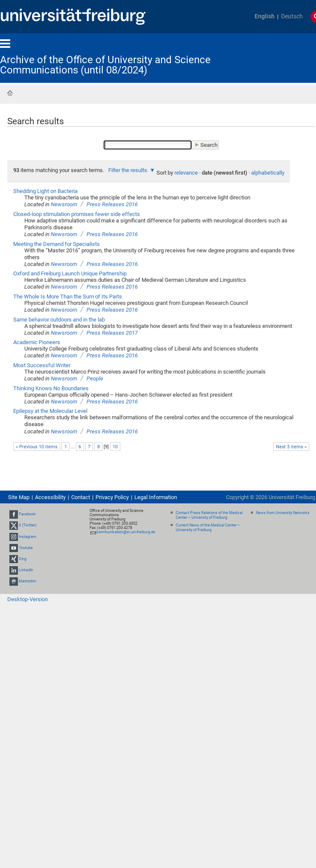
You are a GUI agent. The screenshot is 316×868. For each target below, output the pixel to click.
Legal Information (156, 497)
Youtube (26, 548)
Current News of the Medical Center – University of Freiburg (208, 528)
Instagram (28, 537)
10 (115, 447)
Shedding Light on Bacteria (45, 191)
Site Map (19, 497)
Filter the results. (129, 170)
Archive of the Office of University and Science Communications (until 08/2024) (105, 65)
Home (10, 93)
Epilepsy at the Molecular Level (50, 411)
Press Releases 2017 (112, 333)
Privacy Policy (112, 497)
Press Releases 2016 (112, 204)
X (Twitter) (28, 525)
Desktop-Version (28, 599)
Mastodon (28, 582)
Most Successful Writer (42, 365)
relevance (186, 173)
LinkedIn (26, 570)
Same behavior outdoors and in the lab (59, 320)
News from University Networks (283, 513)
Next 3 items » (291, 447)
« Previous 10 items (37, 447)
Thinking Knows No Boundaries (51, 388)
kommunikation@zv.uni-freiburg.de (126, 532)
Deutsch (292, 16)
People (95, 378)
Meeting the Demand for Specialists (57, 244)
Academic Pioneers (37, 342)
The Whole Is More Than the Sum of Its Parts (68, 297)
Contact (81, 497)
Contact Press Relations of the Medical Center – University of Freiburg (209, 515)
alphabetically (268, 173)
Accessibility (50, 497)
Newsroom (64, 204)
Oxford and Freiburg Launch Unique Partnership (70, 273)
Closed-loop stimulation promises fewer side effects (77, 214)
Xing (23, 559)
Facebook (27, 514)
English (265, 16)
